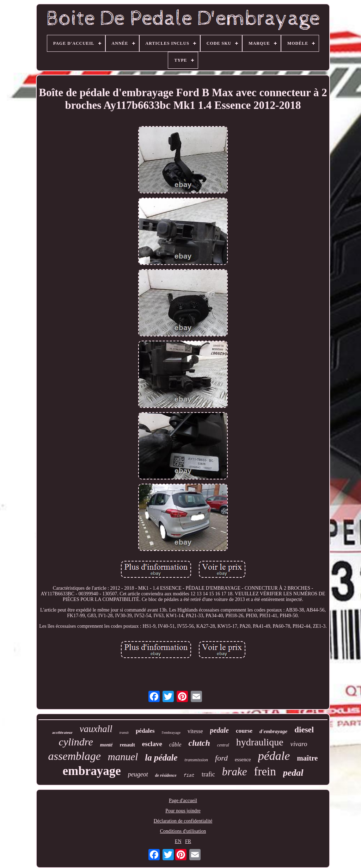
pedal (293, 773)
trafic (208, 774)
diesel (304, 730)
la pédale (161, 758)
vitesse (195, 731)
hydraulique (260, 742)
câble (175, 745)
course (244, 731)
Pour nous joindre (183, 811)
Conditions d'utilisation (183, 831)
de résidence (166, 775)
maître (307, 758)
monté (106, 745)
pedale (219, 730)
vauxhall (96, 729)
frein (265, 771)
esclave (152, 744)
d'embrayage (273, 731)
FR (188, 841)
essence (243, 759)
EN (178, 841)
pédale (274, 756)
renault (127, 745)
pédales (145, 731)
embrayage (91, 771)
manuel (123, 757)
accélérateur (62, 732)
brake (235, 772)
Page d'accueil (183, 801)
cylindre (76, 742)
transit (124, 733)
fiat (189, 776)
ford (221, 758)
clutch (199, 743)
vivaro (299, 744)
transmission (196, 760)
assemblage (75, 756)
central (223, 745)
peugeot (138, 774)
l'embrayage (171, 732)
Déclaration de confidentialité (183, 821)
